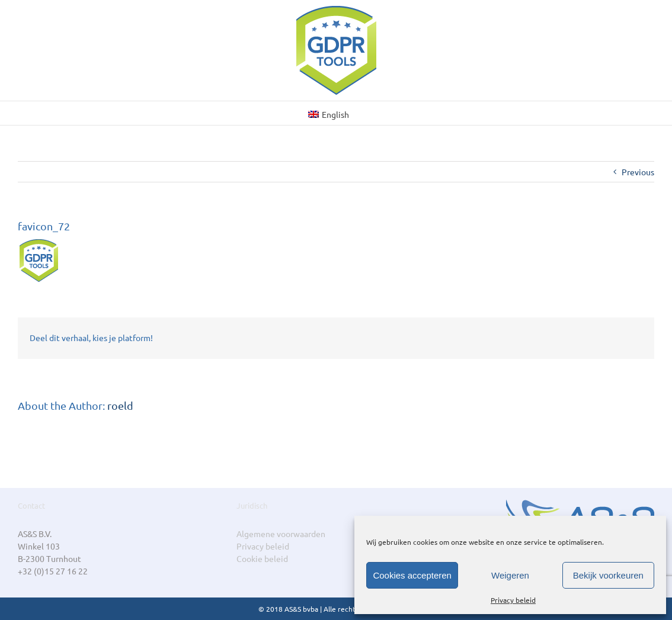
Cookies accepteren (412, 575)
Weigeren (510, 575)
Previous (638, 172)
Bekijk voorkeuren (608, 575)
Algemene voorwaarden (281, 534)
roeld (120, 405)
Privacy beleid (513, 600)
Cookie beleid (262, 558)
